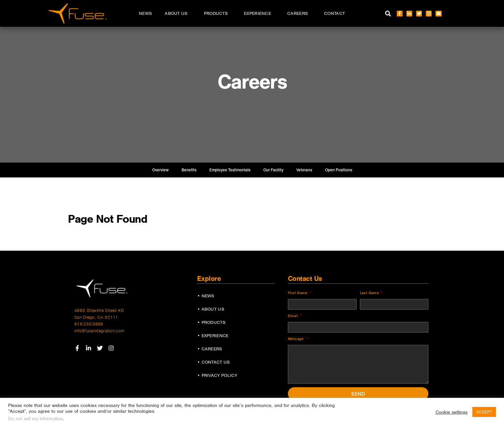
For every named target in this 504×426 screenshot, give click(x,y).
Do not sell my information (35, 419)
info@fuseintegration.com (99, 331)
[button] (388, 13)
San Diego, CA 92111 (96, 317)
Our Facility (273, 170)
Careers (299, 14)
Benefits (189, 170)
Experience (259, 14)
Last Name (370, 293)
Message (296, 339)
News (145, 13)
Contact (334, 13)
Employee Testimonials (230, 170)
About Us (178, 14)
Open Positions (339, 170)
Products (217, 14)
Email (294, 316)
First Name (298, 293)
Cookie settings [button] (451, 412)
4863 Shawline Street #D (99, 310)
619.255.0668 (89, 324)
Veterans (304, 170)
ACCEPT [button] (484, 412)
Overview (160, 170)
